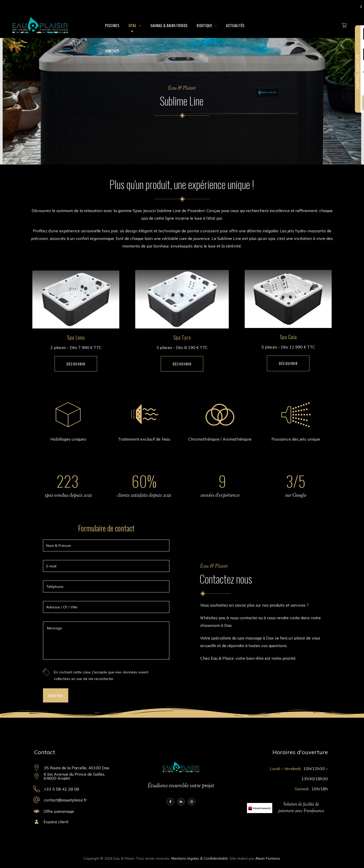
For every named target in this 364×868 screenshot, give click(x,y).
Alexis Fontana (268, 858)
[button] (76, 364)
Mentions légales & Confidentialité (200, 858)
